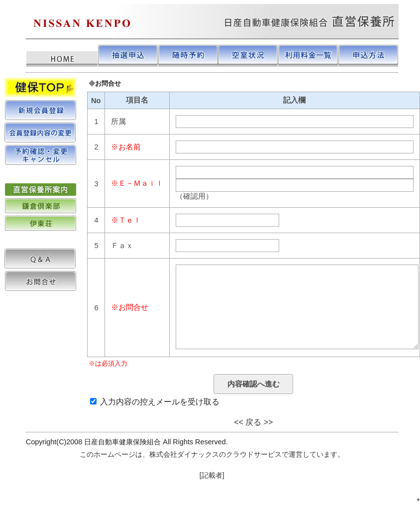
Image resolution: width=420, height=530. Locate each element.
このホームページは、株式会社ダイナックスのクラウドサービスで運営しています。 (212, 474)
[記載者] (212, 495)
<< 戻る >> (253, 442)
